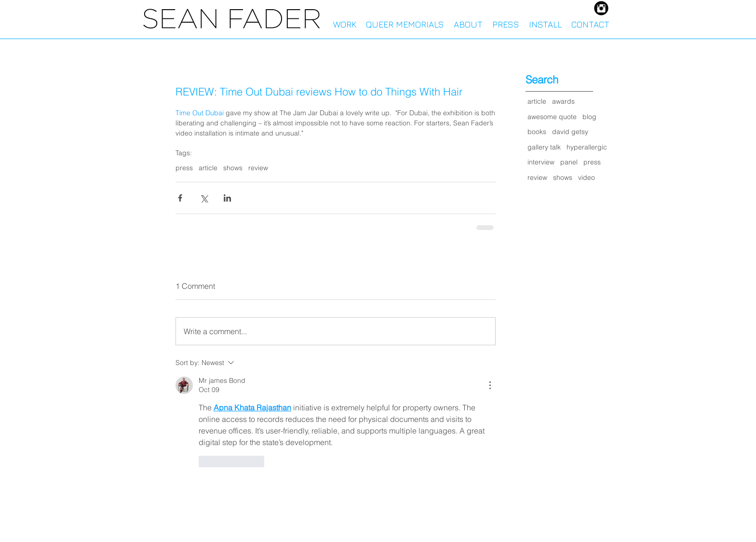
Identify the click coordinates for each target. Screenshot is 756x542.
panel (569, 162)
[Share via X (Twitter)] (204, 198)
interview (541, 162)
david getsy (570, 132)
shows (233, 168)
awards (563, 101)
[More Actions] (490, 385)
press (184, 168)
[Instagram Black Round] (601, 8)
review (258, 168)
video (587, 177)
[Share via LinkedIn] (227, 198)
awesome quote (552, 117)
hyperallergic (587, 147)
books (537, 132)
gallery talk (544, 147)
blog (589, 117)
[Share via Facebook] (180, 198)
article (208, 168)
